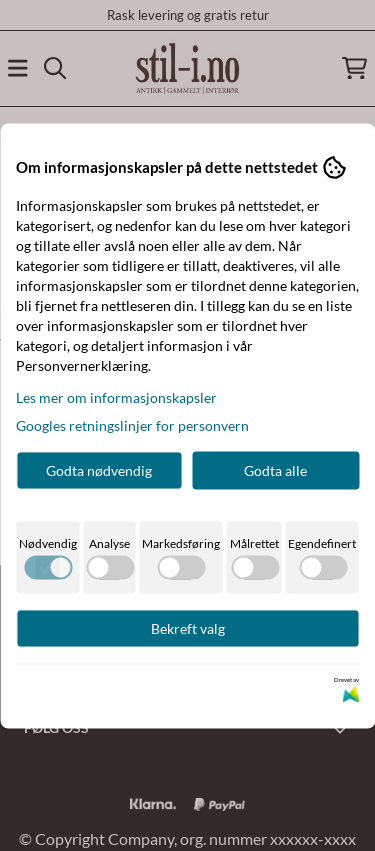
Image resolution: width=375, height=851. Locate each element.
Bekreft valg (188, 627)
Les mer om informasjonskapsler (116, 396)
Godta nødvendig (99, 469)
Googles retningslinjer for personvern (132, 424)
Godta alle (275, 469)
